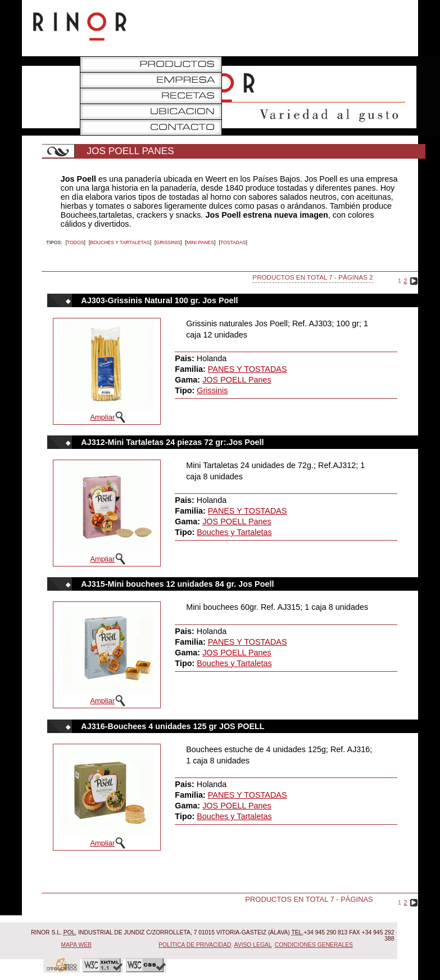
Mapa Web (77, 945)
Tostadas (233, 242)
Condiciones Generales (314, 945)
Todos (76, 242)
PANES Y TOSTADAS (248, 369)
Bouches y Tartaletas (120, 242)
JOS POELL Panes (237, 380)
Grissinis (168, 242)
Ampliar (102, 417)
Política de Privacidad (195, 945)
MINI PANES (200, 242)
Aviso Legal (253, 945)
